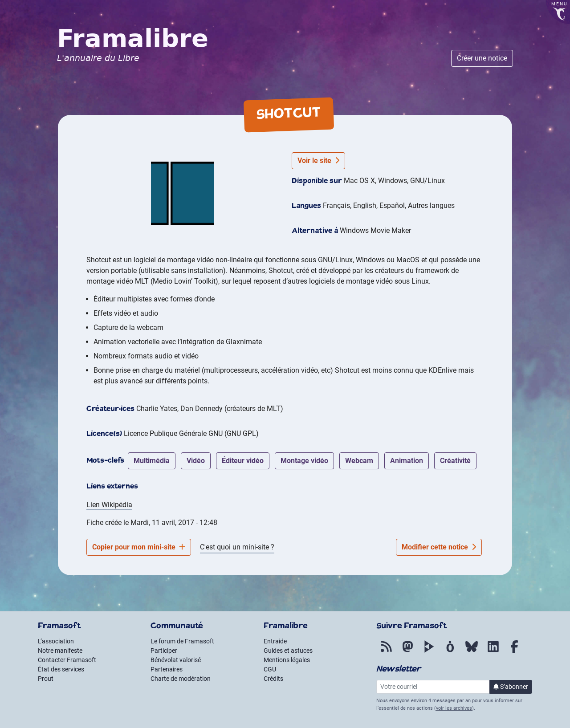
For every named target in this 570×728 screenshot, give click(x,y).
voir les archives (454, 708)
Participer (164, 651)
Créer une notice (482, 58)
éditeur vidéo (243, 461)
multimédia (152, 461)
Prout (46, 679)
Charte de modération (181, 679)
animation (407, 461)
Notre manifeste (60, 651)
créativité (455, 461)
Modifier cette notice (439, 547)
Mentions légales (287, 660)
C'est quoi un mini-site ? (237, 547)
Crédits (273, 679)
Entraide (275, 641)
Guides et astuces (288, 651)
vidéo (196, 461)
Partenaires (167, 669)
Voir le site (318, 161)
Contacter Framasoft (67, 660)
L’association (56, 641)
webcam (359, 461)
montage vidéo (304, 461)
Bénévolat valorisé (176, 660)
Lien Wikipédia (109, 505)
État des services (61, 669)
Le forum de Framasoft (182, 641)
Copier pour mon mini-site (139, 547)
